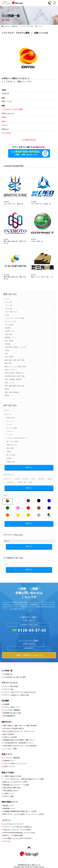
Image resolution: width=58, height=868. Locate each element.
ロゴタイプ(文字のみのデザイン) (17, 438)
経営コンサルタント (11, 370)
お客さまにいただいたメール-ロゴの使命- (17, 830)
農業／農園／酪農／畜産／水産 (15, 386)
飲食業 (7, 395)
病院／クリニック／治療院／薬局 (15, 367)
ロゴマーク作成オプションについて (15, 764)
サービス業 (8, 309)
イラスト (10, 425)
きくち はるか (6, 133)
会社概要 (6, 704)
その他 (7, 315)
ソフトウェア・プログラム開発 (15, 318)
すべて (7, 299)
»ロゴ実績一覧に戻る (29, 140)
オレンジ (8, 516)
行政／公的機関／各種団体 (13, 379)
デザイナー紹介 (9, 689)
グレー (28, 501)
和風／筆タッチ (12, 445)
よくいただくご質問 (10, 749)
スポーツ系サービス (11, 312)
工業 (6, 354)
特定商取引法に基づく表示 (12, 713)
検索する (29, 467)
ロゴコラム (7, 841)
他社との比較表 (9, 734)
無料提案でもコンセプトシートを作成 (16, 785)
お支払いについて (9, 766)
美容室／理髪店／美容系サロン (15, 373)
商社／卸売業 (9, 341)
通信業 (7, 389)
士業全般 (8, 344)
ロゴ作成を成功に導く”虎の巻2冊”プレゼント (18, 743)
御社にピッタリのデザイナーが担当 (15, 782)
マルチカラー (49, 516)
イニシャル (10, 421)
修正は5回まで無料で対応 (12, 788)
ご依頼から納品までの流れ (12, 776)
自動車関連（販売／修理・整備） (15, 376)
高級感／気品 (11, 462)
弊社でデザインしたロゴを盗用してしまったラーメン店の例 (23, 814)
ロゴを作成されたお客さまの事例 (14, 677)
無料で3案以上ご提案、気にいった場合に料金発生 (20, 726)
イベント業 (8, 305)
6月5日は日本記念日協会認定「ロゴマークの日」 (20, 833)
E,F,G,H (25, 479)
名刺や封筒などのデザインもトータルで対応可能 (20, 746)
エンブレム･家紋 (12, 428)
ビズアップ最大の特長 (11, 686)
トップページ (6, 26)
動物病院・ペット (10, 338)
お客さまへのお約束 (10, 737)
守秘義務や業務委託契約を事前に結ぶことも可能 (20, 811)
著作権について (9, 806)
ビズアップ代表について (11, 707)
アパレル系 (8, 302)
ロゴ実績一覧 (14, 26)
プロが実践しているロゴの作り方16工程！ (18, 838)
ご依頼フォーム (9, 793)
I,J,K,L (33, 479)
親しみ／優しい (12, 455)
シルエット (10, 431)
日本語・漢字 (22, 482)
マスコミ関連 (9, 325)
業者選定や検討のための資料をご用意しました (19, 740)
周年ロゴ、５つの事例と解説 (13, 835)
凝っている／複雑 (12, 441)
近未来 (9, 458)
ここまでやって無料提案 (11, 758)
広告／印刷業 (9, 357)
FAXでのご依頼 (8, 796)
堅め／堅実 (10, 448)
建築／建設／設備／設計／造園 (15, 360)
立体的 (9, 452)
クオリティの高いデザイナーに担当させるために (20, 692)
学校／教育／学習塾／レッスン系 (15, 347)
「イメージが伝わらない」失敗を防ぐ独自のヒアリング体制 (23, 779)
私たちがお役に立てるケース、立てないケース (19, 731)
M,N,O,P (41, 479)
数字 (31, 482)
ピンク (18, 509)
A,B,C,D (17, 479)
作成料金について (9, 761)
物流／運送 (8, 363)
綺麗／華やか (11, 418)
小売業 (7, 350)
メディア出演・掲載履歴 (11, 710)
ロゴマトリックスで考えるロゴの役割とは (17, 827)
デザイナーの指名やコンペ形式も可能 (16, 695)
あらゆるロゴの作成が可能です (14, 728)
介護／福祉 (8, 334)
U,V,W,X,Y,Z (10, 482)
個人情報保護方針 (9, 716)
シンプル (10, 435)
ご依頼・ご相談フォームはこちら (29, 655)
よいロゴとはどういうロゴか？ (14, 824)
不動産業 (8, 328)
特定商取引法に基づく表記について (29, 865)
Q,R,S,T (50, 479)
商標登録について (9, 808)
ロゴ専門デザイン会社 (13, 3)
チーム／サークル (10, 321)
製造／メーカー (10, 383)
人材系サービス (10, 331)
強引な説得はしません (11, 791)
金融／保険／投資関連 (12, 392)
